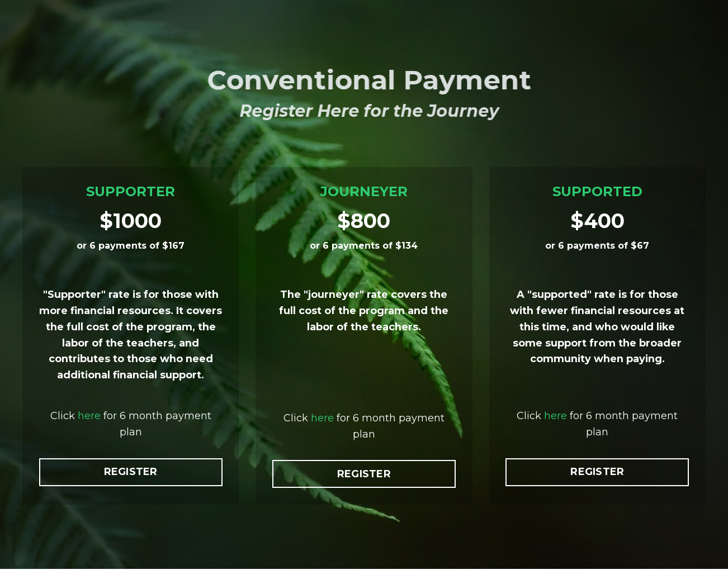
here (89, 433)
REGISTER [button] (131, 488)
